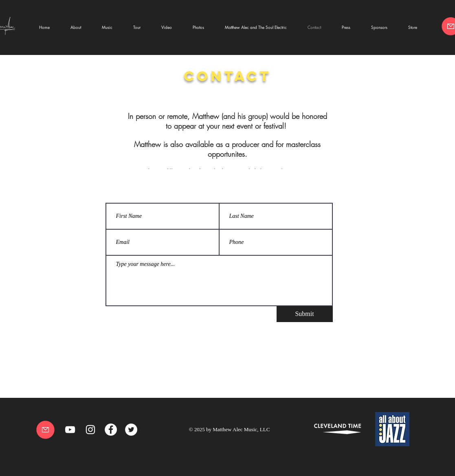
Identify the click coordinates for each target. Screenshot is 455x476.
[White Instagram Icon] (90, 430)
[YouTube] (70, 430)
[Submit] (305, 314)
